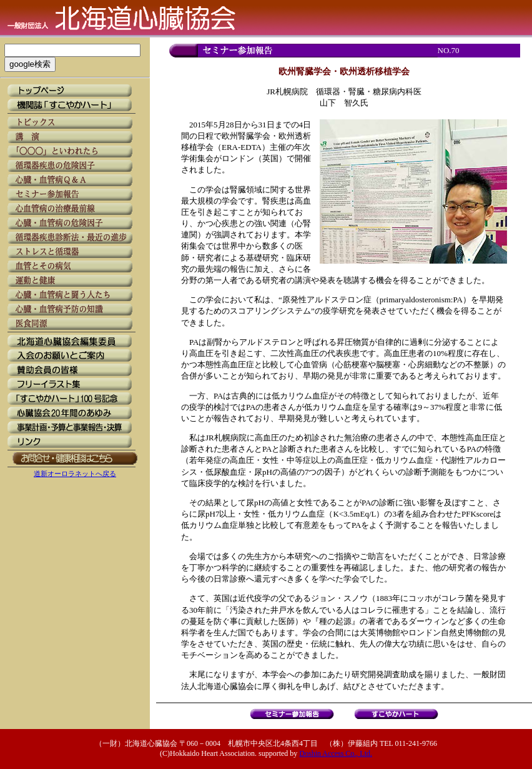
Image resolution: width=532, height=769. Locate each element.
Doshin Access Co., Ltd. (336, 753)
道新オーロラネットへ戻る (75, 474)
